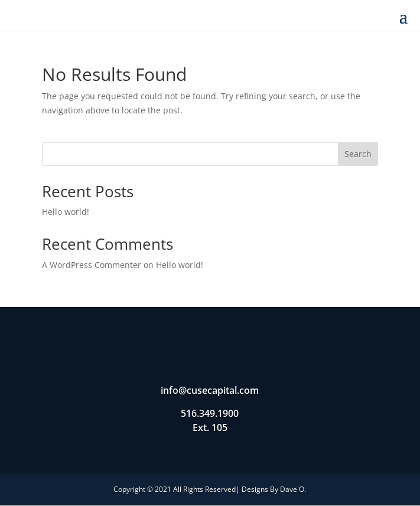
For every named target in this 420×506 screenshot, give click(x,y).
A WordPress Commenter (92, 265)
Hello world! (66, 212)
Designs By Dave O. (274, 489)
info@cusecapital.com (210, 390)
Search (358, 154)
